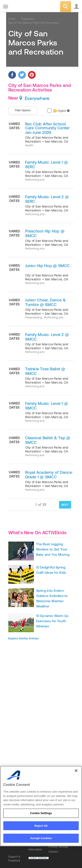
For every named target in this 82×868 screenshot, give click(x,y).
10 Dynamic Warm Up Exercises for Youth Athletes (52, 621)
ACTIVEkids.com (26, 7)
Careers (53, 852)
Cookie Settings (38, 858)
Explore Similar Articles (24, 639)
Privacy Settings (58, 847)
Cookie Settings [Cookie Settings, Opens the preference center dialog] (41, 813)
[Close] (76, 771)
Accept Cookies (41, 838)
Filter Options (23, 110)
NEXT (65, 505)
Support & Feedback (14, 859)
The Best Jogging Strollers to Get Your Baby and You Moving (53, 549)
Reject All (41, 826)
